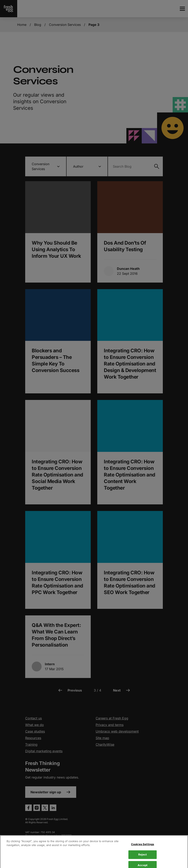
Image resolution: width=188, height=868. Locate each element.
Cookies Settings (143, 859)
